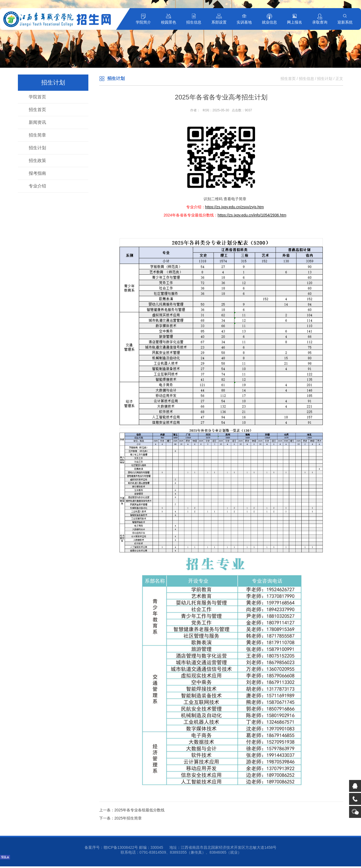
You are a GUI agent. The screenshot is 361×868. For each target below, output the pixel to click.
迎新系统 (345, 22)
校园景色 (169, 22)
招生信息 (194, 22)
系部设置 (219, 22)
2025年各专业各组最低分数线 (139, 810)
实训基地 (244, 22)
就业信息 (269, 22)
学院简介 (143, 22)
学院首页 (37, 97)
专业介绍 (37, 186)
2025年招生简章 (128, 818)
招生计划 (37, 148)
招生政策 (37, 161)
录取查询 (320, 22)
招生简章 (37, 135)
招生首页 (37, 110)
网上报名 (295, 22)
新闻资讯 (37, 122)
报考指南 (37, 173)
